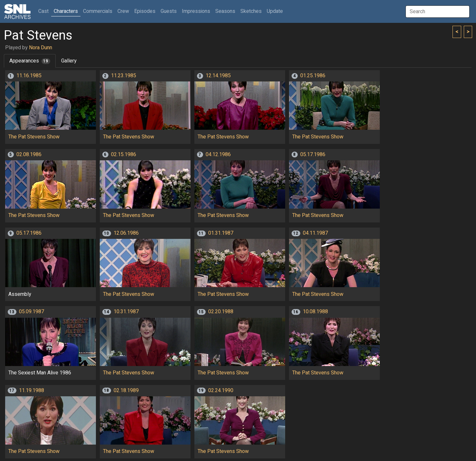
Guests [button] (169, 11)
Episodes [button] (145, 11)
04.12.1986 (218, 155)
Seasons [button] (225, 11)
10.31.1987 (126, 312)
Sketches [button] (251, 11)
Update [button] (275, 11)
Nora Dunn (41, 48)
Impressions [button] (196, 11)
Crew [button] (123, 11)
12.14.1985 (218, 76)
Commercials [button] (98, 11)
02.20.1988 (221, 312)
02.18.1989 (126, 390)
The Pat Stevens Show (34, 137)
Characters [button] (66, 11)
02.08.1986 (29, 155)
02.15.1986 (124, 155)
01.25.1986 (313, 76)
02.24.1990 (221, 390)
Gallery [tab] (69, 61)
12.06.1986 (126, 233)
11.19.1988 (32, 390)
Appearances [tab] (30, 61)
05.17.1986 (313, 155)
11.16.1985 (29, 76)
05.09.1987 (32, 312)
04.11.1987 (315, 233)
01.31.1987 (221, 233)
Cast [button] (45, 11)
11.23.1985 (124, 76)
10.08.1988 (315, 312)
